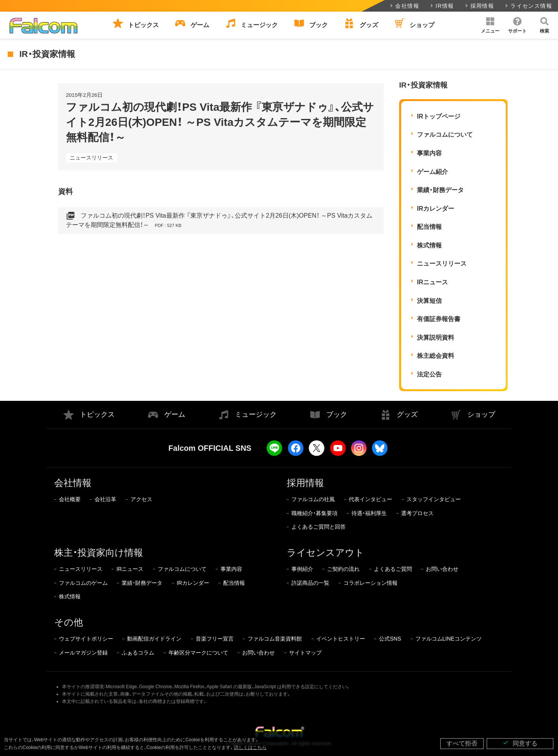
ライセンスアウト (325, 552)
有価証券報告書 (439, 319)
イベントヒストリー (341, 639)
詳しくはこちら (250, 747)
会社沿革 (105, 499)
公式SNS (390, 639)
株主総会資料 (436, 356)
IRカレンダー (436, 209)
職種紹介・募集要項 (314, 513)
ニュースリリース (91, 158)
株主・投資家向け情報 (99, 552)
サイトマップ (305, 653)
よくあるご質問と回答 (319, 527)
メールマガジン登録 (83, 653)
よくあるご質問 (393, 569)
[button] (490, 25)
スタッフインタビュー (434, 499)
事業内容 (429, 153)
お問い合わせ (442, 569)
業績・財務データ (440, 190)
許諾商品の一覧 (310, 583)
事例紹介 (302, 569)
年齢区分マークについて (198, 653)
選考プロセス (417, 513)
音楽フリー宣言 (215, 639)
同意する (520, 743)
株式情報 (429, 245)
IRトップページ (439, 116)
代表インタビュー (370, 499)
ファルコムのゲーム (83, 583)
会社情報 (404, 6)
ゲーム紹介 (432, 172)
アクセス (141, 499)
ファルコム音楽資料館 (275, 639)
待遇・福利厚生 (369, 513)
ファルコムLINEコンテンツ (449, 639)
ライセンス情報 (528, 6)
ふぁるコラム (138, 653)
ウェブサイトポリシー (86, 639)
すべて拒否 (462, 743)
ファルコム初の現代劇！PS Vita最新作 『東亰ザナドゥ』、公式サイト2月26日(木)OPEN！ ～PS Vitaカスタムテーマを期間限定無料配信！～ (219, 221)
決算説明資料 (436, 338)
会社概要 (70, 499)
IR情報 (442, 6)
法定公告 (429, 374)
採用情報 (479, 6)
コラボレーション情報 (370, 583)
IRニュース (432, 282)
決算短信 (429, 301)
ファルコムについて (445, 135)
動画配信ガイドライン (154, 639)
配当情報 (429, 227)
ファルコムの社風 (313, 499)
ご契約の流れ (343, 569)
